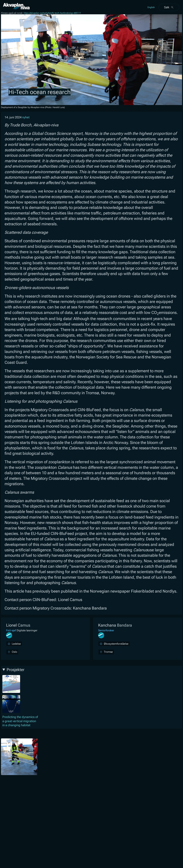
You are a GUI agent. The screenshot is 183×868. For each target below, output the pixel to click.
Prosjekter (16, 670)
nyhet (26, 117)
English (151, 7)
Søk (169, 7)
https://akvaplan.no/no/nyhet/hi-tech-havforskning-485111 (52, 13)
